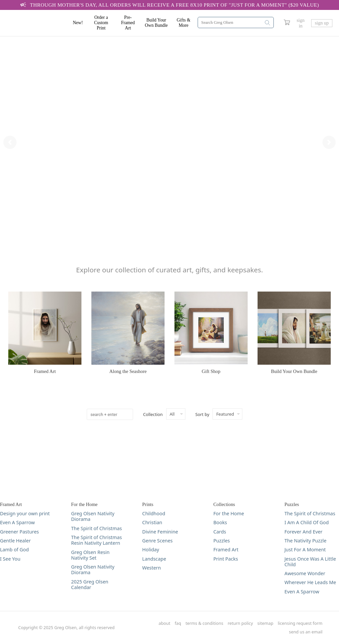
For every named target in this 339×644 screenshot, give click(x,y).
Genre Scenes (158, 541)
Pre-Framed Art (128, 23)
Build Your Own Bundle (156, 23)
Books (220, 522)
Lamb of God (14, 550)
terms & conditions (205, 623)
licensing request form (300, 623)
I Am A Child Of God (307, 522)
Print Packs (225, 559)
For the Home (229, 513)
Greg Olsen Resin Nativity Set (90, 555)
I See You (10, 559)
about (164, 623)
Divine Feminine (160, 532)
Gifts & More (184, 23)
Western (152, 568)
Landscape (154, 559)
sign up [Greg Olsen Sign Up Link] (322, 23)
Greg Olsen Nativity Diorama (93, 516)
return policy (240, 623)
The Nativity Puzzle (305, 541)
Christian (152, 522)
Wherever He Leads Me (310, 582)
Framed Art (226, 550)
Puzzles (221, 541)
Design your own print (25, 513)
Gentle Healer (15, 541)
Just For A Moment (305, 550)
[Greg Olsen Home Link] (40, 23)
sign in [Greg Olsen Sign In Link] (301, 23)
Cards (220, 532)
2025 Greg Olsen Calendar (90, 585)
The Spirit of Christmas (97, 528)
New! (78, 23)
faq (178, 623)
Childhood (154, 513)
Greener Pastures (20, 532)
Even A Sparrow (17, 522)
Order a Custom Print (101, 23)
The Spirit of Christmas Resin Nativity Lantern (97, 540)
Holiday (151, 550)
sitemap (265, 623)
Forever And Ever (303, 532)
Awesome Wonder (305, 573)
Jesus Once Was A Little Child (310, 562)
